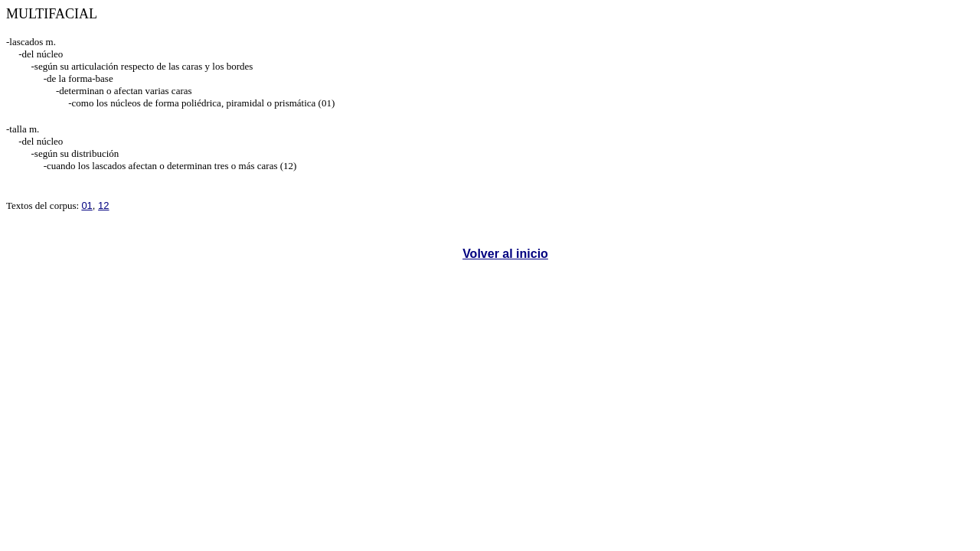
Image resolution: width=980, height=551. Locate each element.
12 (103, 205)
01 (87, 205)
